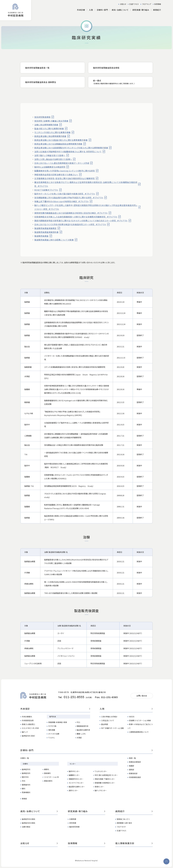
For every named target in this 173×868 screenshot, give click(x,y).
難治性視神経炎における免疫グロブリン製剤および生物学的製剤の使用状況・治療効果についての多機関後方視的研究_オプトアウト (86, 184)
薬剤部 (132, 770)
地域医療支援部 (135, 777)
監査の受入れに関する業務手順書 (49, 129)
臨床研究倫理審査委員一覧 (37, 68)
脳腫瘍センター (74, 775)
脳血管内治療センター (77, 787)
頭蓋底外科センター (76, 779)
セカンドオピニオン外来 (30, 728)
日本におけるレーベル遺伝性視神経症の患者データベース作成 (62, 163)
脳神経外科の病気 (29, 819)
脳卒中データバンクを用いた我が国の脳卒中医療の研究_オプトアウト (65, 194)
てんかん (51, 738)
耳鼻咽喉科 (26, 792)
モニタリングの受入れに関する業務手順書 (53, 132)
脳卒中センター (74, 771)
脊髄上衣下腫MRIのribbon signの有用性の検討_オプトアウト (62, 201)
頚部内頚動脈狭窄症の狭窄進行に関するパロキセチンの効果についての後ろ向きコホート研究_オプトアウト (81, 221)
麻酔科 (46, 769)
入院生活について (108, 720)
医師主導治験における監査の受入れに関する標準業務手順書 (61, 140)
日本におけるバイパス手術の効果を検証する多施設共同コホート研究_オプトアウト (70, 224)
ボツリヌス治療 (54, 734)
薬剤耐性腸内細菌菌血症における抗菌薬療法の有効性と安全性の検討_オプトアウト (71, 213)
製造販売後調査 (41, 236)
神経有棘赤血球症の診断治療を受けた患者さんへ (56, 175)
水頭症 (79, 738)
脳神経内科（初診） (29, 736)
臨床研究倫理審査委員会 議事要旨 (41, 82)
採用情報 (158, 4)
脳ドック (25, 732)
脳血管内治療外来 (83, 730)
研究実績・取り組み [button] (141, 10)
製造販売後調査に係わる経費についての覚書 (54, 240)
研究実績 (73, 823)
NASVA (132, 717)
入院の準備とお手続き (109, 717)
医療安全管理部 (135, 762)
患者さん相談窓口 (28, 724)
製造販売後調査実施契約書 (46, 232)
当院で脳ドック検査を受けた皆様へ (50, 155)
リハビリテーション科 (51, 777)
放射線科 (47, 773)
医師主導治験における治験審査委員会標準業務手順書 (58, 144)
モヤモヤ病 (52, 726)
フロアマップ (147, 4)
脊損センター (99, 787)
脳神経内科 (26, 773)
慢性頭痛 (52, 730)
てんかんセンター (101, 771)
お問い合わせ (142, 696)
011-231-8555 (74, 697)
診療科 (25, 764)
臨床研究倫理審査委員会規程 (106, 68)
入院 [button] (91, 10)
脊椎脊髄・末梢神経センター (105, 783)
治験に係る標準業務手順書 (46, 125)
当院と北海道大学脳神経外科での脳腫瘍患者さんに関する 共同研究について (68, 152)
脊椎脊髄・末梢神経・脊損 (58, 722)
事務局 (24, 799)
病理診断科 (48, 781)
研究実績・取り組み (86, 811)
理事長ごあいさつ (123, 819)
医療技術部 (133, 773)
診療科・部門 (86, 750)
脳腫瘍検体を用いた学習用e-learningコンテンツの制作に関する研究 (65, 171)
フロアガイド (121, 827)
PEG (78, 722)
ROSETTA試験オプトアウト (46, 190)
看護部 (132, 766)
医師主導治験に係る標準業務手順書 (50, 136)
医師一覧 (132, 758)
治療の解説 (26, 827)
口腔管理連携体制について (139, 732)
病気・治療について (39, 811)
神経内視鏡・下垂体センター (105, 779)
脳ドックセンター (101, 790)
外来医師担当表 (28, 720)
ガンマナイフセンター (76, 783)
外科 (24, 781)
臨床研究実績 (74, 827)
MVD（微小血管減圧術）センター (106, 775)
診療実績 (73, 819)
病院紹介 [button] (157, 10)
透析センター (73, 790)
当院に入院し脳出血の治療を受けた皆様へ (53, 159)
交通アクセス (134, 4)
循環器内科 (26, 785)
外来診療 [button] (81, 10)
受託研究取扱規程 (42, 117)
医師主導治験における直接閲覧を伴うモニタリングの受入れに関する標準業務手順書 (71, 148)
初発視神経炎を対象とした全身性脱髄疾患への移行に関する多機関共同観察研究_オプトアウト (76, 217)
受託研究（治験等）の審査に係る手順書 (51, 121)
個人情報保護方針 (134, 843)
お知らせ (123, 4)
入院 (126, 709)
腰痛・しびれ (81, 734)
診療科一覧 (25, 758)
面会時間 (105, 724)
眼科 (24, 789)
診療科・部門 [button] (102, 10)
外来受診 (55, 709)
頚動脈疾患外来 (83, 726)
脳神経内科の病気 (29, 823)
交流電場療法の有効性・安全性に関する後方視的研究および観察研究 (65, 178)
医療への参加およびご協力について (140, 726)
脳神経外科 (26, 769)
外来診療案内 (27, 717)
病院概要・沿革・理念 (124, 823)
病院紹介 (134, 811)
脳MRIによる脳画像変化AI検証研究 (50, 167)
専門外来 (53, 717)
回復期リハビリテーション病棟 (140, 720)
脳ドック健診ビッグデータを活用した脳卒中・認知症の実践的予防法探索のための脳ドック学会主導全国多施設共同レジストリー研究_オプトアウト (86, 207)
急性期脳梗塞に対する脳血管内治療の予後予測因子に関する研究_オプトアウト (69, 198)
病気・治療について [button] (120, 10)
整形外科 (25, 777)
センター (73, 764)
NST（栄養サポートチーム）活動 (112, 728)
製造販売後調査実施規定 (45, 228)
